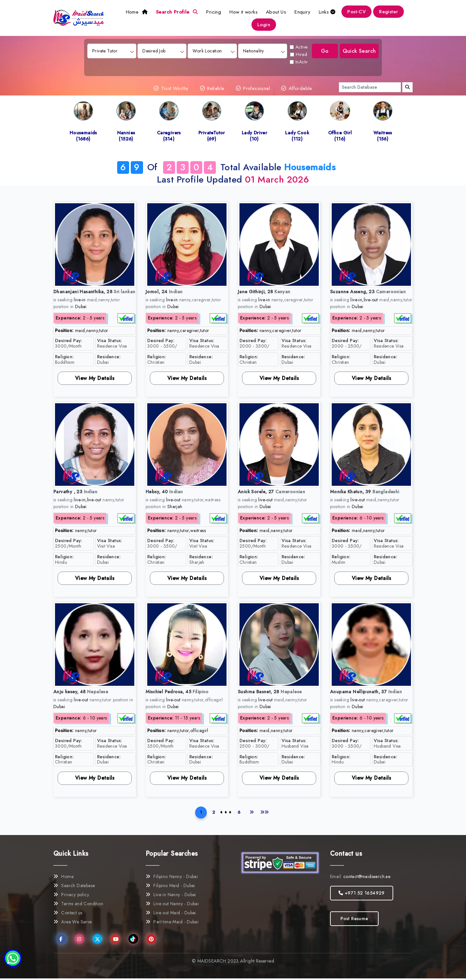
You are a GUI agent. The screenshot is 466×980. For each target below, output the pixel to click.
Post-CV (356, 12)
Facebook (63, 941)
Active (299, 47)
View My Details (95, 378)
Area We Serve (73, 923)
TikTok (134, 941)
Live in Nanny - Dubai (171, 896)
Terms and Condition (78, 905)
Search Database (74, 887)
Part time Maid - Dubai (172, 923)
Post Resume (354, 920)
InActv (299, 62)
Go (324, 51)
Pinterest (153, 941)
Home (137, 12)
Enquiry (302, 12)
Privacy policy (71, 896)
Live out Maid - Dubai (171, 914)
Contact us (68, 914)
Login (264, 25)
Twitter (99, 941)
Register (388, 12)
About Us (276, 12)
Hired (299, 54)
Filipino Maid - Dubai (170, 887)
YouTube (117, 941)
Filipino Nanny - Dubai (172, 878)
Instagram (81, 941)
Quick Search (359, 51)
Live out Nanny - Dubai (172, 905)
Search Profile (177, 12)
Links (327, 12)
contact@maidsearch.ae (367, 878)
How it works (244, 12)
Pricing (214, 12)
